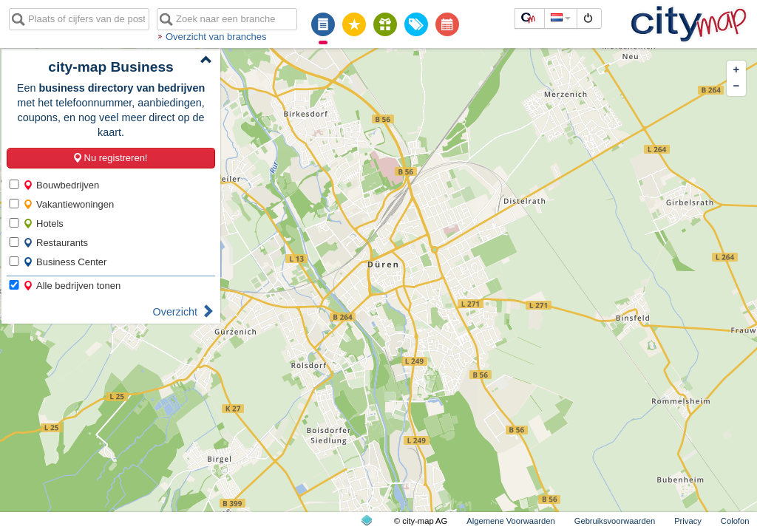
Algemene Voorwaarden (510, 521)
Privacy (688, 521)
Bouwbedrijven (61, 185)
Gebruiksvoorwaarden (615, 521)
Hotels (43, 224)
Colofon (735, 521)
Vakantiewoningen (68, 204)
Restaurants (55, 243)
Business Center (65, 262)
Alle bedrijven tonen (72, 286)
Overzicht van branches (216, 37)
